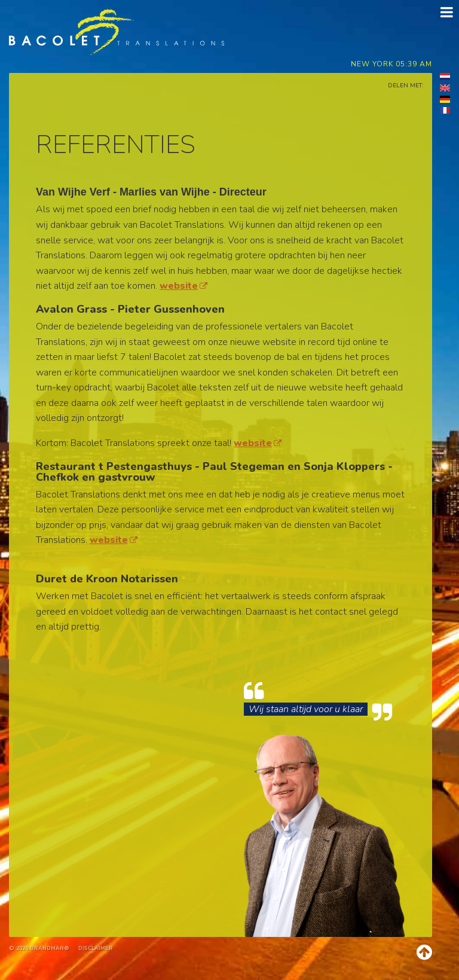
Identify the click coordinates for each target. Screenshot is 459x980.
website (183, 286)
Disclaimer (96, 948)
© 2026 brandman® (39, 948)
